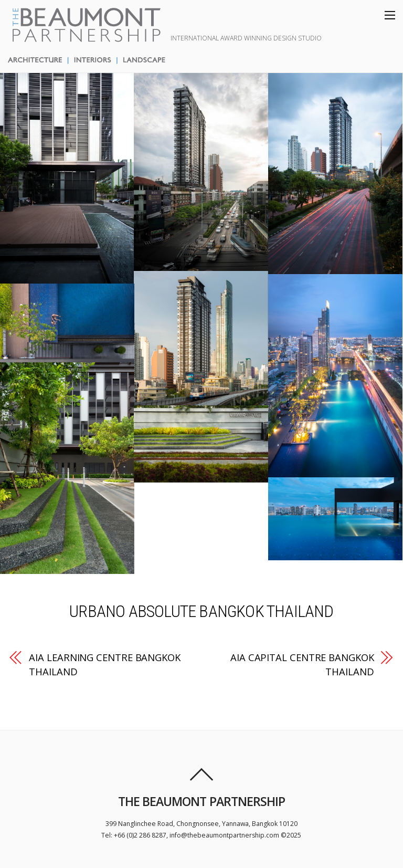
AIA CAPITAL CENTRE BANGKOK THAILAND (302, 664)
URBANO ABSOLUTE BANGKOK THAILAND (201, 611)
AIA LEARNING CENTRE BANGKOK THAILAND (105, 664)
